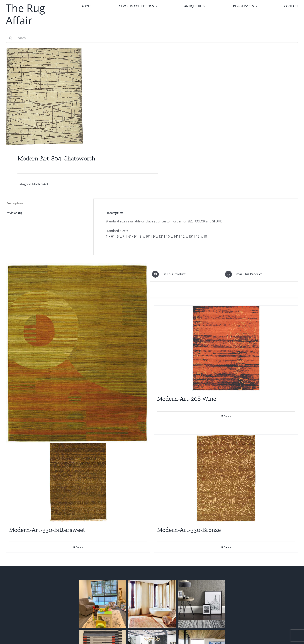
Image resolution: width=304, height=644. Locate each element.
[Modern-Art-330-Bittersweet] (78, 478)
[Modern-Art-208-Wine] (226, 348)
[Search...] (152, 38)
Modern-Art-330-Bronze (189, 530)
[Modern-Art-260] (78, 353)
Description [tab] (14, 203)
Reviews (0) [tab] (14, 213)
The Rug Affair (25, 14)
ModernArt (40, 184)
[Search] (11, 38)
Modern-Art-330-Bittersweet (47, 530)
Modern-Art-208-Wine (187, 399)
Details (228, 416)
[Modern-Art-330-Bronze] (226, 478)
